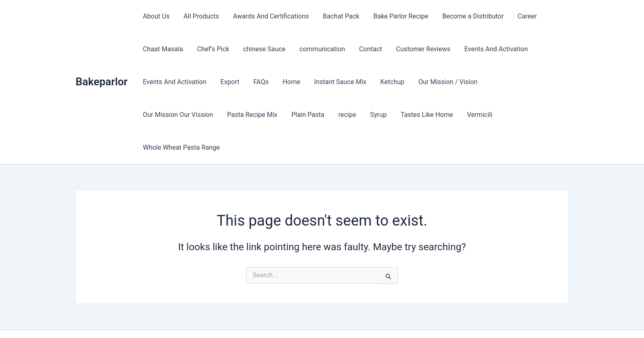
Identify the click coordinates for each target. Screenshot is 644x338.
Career (522, 16)
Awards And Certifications (269, 16)
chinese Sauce (262, 49)
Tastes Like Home (339, 115)
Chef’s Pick (212, 49)
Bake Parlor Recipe (397, 16)
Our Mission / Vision (443, 82)
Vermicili (391, 115)
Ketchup (388, 82)
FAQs (259, 82)
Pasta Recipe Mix (168, 115)
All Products (200, 16)
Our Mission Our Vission (521, 82)
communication (319, 49)
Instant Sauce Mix (337, 82)
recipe (261, 115)
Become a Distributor (469, 16)
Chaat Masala (163, 49)
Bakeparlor (102, 65)
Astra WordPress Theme (384, 317)
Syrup (291, 115)
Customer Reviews (419, 49)
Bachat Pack (338, 16)
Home (289, 82)
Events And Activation (491, 49)
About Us (156, 16)
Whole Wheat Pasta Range (455, 115)
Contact (367, 49)
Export (229, 82)
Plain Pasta (222, 115)
